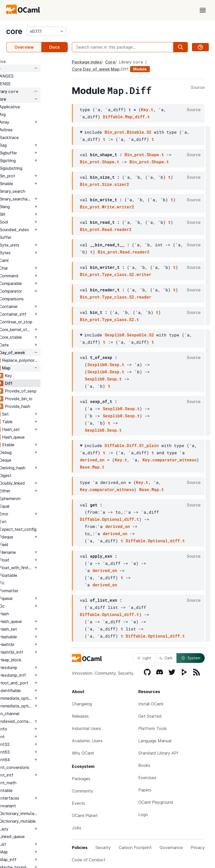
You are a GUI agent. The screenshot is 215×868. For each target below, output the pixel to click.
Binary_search (39, 191)
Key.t (147, 109)
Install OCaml (151, 704)
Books (144, 765)
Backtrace (36, 137)
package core (20, 61)
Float (31, 560)
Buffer (32, 237)
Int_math (35, 783)
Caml (31, 260)
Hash (31, 614)
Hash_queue (41, 437)
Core (23, 68)
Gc (29, 606)
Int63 (32, 752)
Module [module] (140, 69)
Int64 (32, 760)
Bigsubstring (38, 168)
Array (31, 122)
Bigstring (35, 161)
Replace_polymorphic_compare (48, 360)
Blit (30, 214)
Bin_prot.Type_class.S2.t (109, 319)
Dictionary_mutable (45, 821)
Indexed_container (43, 721)
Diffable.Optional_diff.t (109, 519)
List (30, 844)
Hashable (35, 637)
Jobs (77, 828)
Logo (143, 814)
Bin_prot (34, 176)
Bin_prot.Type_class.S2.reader (115, 297)
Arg (30, 114)
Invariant (35, 806)
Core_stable (38, 337)
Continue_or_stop (43, 322)
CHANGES (31, 76)
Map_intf (35, 860)
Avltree (33, 130)
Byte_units (36, 245)
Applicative (37, 107)
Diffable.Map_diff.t (126, 117)
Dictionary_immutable (47, 813)
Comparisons (39, 299)
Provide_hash (45, 406)
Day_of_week (39, 353)
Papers (145, 790)
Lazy (31, 829)
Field (31, 545)
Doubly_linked (39, 483)
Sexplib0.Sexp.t (106, 364)
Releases (80, 716)
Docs (55, 47)
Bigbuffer (35, 153)
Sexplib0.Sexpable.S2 (129, 335)
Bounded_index (41, 230)
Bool (31, 222)
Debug (33, 452)
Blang (32, 207)
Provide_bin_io (46, 399)
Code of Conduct (89, 860)
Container (36, 306)
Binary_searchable (43, 199)
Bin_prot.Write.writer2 (107, 207)
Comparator (38, 291)
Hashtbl (34, 644)
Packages (81, 779)
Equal (31, 506)
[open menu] (203, 10)
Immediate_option (43, 698)
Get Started (150, 716)
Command (36, 276)
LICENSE (29, 84)
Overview (24, 47)
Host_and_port (41, 683)
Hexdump (35, 668)
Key (36, 376)
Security (103, 848)
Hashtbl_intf (38, 652)
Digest (33, 475)
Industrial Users (86, 728)
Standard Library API (158, 753)
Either (32, 491)
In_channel (36, 714)
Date (31, 345)
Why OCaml (83, 753)
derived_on (92, 460)
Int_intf (33, 775)
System (191, 658)
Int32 (32, 744)
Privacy (198, 848)
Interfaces (36, 798)
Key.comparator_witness (169, 460)
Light (144, 658)
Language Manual (155, 741)
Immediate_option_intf (43, 706)
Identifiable (37, 691)
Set (33, 414)
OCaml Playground (156, 802)
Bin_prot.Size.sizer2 (104, 184)
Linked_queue (39, 837)
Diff (36, 383)
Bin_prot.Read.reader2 (106, 229)
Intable (33, 790)
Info (30, 729)
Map (33, 368)
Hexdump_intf (40, 675)
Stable (35, 445)
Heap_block (37, 660)
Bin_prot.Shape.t (144, 155)
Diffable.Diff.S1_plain (132, 445)
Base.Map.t (92, 467)
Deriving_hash (40, 468)
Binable (33, 184)
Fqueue (33, 598)
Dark (166, 658)
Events (79, 803)
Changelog (82, 704)
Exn (30, 522)
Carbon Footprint (135, 848)
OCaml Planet (85, 816)
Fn (29, 583)
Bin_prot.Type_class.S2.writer (115, 274)
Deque (32, 460)
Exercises (147, 778)
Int (29, 737)
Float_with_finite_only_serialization (43, 568)
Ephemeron (37, 499)
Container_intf (40, 314)
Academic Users (87, 741)
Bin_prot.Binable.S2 (128, 132)
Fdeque (33, 537)
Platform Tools (153, 728)
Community (82, 791)
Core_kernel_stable (43, 330)
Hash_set (38, 429)
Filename (35, 552)
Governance (171, 848)
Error (31, 514)
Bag (30, 145)
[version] (46, 31)
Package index (87, 62)
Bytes (32, 253)
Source (198, 88)
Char (31, 268)
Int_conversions (41, 767)
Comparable (38, 283)
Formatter (36, 591)
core (14, 31)
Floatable (35, 575)
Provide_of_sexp (48, 391)
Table (35, 422)
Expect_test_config (45, 529)
